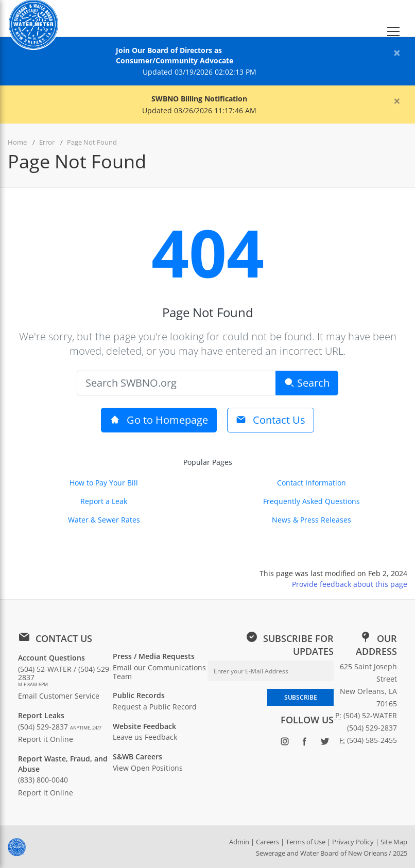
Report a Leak (104, 501)
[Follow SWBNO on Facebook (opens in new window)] (305, 743)
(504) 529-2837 (60, 727)
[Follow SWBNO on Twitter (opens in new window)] (325, 743)
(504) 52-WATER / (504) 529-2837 (65, 676)
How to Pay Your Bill (104, 483)
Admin (239, 842)
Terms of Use (306, 842)
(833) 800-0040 (43, 780)
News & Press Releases (312, 520)
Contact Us (271, 420)
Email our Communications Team (159, 672)
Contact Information (312, 483)
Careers (267, 842)
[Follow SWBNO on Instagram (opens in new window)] (284, 743)
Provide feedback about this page (350, 584)
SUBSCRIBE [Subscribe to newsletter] (300, 697)
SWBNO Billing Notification (199, 99)
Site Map (394, 842)
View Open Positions (148, 768)
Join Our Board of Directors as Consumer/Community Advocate (175, 55)
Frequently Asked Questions (312, 501)
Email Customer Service (59, 696)
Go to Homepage (159, 420)
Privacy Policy (353, 842)
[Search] (176, 383)
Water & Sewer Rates (104, 520)
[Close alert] (397, 53)
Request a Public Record (155, 707)
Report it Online (46, 739)
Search (307, 383)
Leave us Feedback (145, 737)
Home (17, 142)
